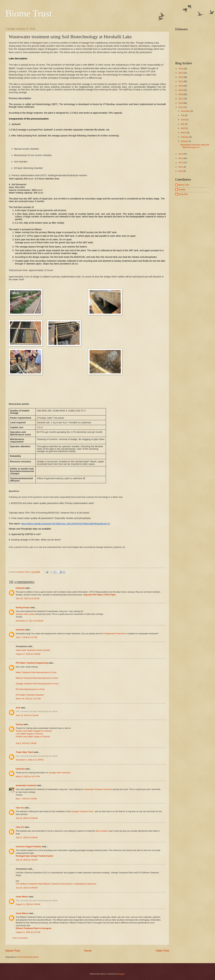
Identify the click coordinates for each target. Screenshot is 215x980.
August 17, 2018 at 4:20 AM (28, 654)
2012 (181, 163)
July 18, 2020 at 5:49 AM (27, 818)
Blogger (121, 974)
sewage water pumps (25, 614)
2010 (181, 171)
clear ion (20, 808)
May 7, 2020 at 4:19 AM (26, 799)
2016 (181, 103)
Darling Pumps (23, 607)
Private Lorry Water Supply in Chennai (33, 737)
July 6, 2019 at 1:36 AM (26, 743)
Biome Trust (29, 13)
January (185, 141)
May (183, 124)
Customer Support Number (29, 847)
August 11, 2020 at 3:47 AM (28, 932)
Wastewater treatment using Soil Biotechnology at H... (195, 146)
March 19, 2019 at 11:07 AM (28, 699)
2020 (181, 86)
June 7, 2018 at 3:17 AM (26, 637)
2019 (181, 90)
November (186, 111)
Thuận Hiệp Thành (25, 752)
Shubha (182, 189)
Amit (18, 708)
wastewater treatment (26, 785)
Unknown (20, 588)
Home (88, 951)
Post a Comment (20, 938)
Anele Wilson (22, 897)
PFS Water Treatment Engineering (32, 663)
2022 (181, 77)
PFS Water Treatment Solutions (30, 695)
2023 (181, 73)
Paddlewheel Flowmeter (115, 634)
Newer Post (13, 951)
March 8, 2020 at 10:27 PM (28, 776)
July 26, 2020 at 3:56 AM (27, 888)
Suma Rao (183, 194)
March (184, 133)
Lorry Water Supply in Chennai (29, 734)
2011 (181, 167)
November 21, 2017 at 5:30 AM (29, 621)
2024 (181, 69)
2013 (181, 158)
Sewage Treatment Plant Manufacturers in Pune (37, 684)
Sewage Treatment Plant (82, 811)
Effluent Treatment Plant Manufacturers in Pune (37, 678)
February (185, 137)
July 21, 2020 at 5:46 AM (27, 837)
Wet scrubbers (102, 831)
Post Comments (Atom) (28, 957)
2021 (181, 81)
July (183, 115)
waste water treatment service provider (33, 650)
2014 (181, 154)
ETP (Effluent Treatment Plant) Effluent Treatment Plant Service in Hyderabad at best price (56, 884)
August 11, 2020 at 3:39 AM (28, 904)
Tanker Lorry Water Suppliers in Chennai (34, 731)
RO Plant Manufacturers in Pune (30, 689)
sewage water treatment (60, 773)
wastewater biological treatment (98, 789)
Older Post (162, 951)
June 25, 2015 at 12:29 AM (28, 598)
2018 (181, 94)
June (183, 120)
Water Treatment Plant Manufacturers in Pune (36, 672)
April (183, 128)
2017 (181, 99)
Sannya (19, 724)
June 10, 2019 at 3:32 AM (27, 715)
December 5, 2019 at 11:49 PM (30, 760)
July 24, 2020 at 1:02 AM (27, 860)
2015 (181, 107)
